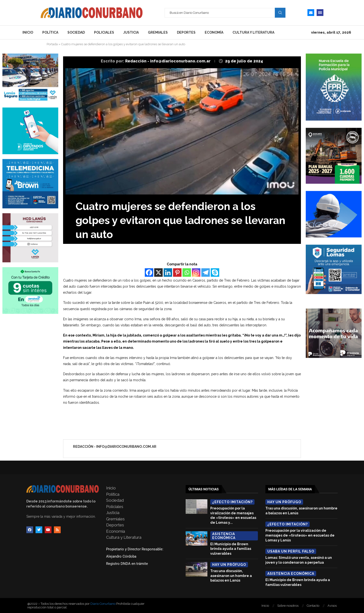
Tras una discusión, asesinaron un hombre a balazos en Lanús (231, 576)
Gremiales (158, 32)
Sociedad (76, 32)
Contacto (313, 606)
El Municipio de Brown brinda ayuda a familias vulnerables (231, 549)
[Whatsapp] (187, 273)
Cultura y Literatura (253, 32)
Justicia (131, 32)
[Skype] (215, 273)
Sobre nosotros (288, 606)
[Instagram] (196, 273)
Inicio (28, 32)
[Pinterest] (177, 273)
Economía (214, 32)
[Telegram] (206, 273)
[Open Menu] (320, 13)
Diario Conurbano (103, 604)
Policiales (104, 32)
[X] (158, 273)
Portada (52, 44)
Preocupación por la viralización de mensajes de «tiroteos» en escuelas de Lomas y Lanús (300, 535)
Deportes (186, 32)
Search (280, 13)
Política (50, 32)
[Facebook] (149, 273)
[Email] (311, 13)
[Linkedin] (168, 273)
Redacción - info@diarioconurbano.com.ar (168, 61)
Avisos (332, 606)
